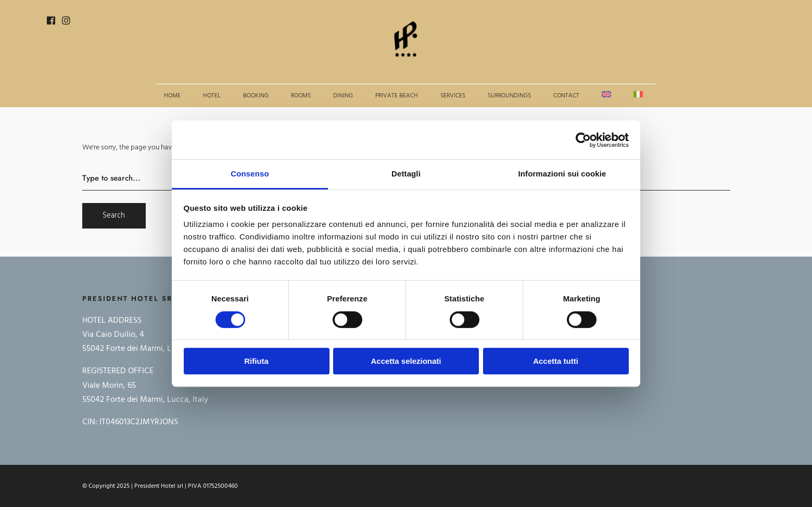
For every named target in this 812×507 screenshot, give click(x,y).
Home (172, 96)
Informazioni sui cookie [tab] (562, 174)
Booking (256, 96)
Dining (343, 96)
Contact (566, 96)
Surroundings (509, 96)
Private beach (397, 96)
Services (453, 96)
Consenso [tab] (250, 174)
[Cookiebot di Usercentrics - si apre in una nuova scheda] (583, 140)
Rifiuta (256, 361)
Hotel (212, 96)
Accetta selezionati (406, 361)
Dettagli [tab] (406, 174)
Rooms (301, 96)
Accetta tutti (556, 361)
